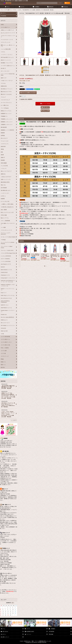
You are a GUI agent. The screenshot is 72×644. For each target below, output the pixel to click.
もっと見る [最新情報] (14, 420)
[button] (22, 36)
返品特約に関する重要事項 (26, 99)
